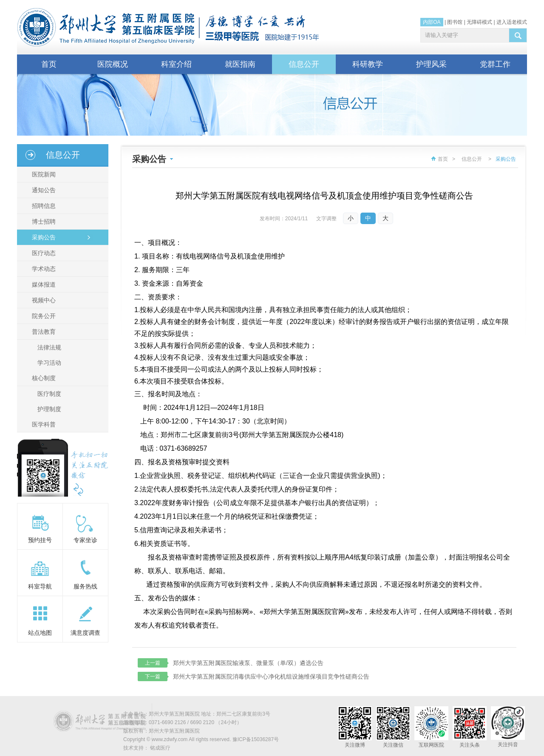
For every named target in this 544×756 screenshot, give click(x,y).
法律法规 (49, 347)
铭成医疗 (160, 748)
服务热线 (85, 586)
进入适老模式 (512, 22)
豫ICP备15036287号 (256, 739)
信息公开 (304, 64)
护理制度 (49, 409)
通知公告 (42, 190)
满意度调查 (85, 633)
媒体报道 (42, 284)
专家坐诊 (85, 540)
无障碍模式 (479, 22)
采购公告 (42, 237)
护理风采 (431, 64)
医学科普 (42, 424)
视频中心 (42, 300)
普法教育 (42, 332)
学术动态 (42, 269)
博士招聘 (42, 222)
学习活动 (49, 363)
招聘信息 (42, 206)
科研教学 (368, 64)
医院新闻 (42, 174)
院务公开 (42, 316)
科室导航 (40, 586)
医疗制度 (49, 394)
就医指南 (240, 64)
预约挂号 (40, 540)
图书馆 (455, 22)
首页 (49, 64)
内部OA (432, 22)
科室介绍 (176, 64)
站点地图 (40, 633)
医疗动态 (42, 253)
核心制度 (42, 378)
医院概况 (113, 64)
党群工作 (495, 64)
